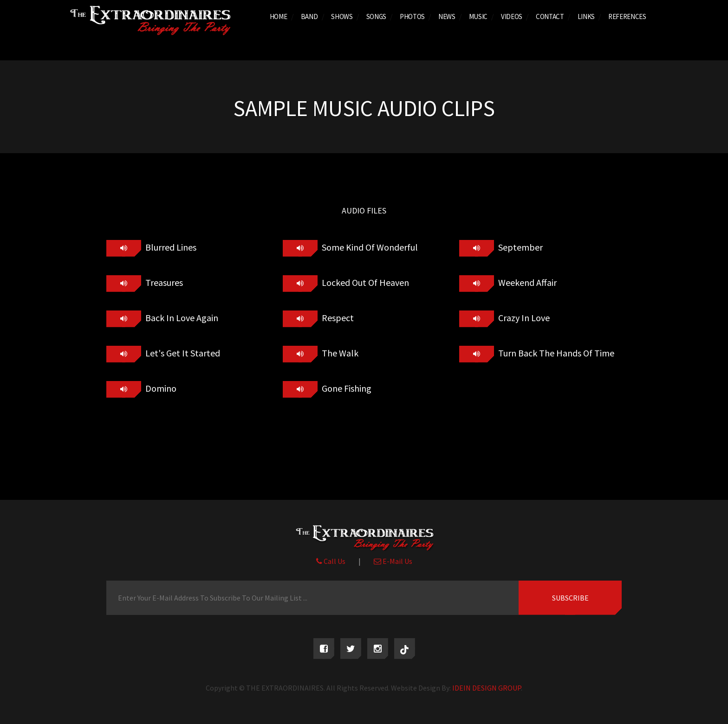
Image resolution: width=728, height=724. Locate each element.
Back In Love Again (181, 318)
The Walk (339, 353)
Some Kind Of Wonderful (369, 247)
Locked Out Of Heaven (364, 282)
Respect (337, 318)
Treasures (163, 282)
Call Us (331, 561)
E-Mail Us (393, 561)
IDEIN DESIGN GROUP (487, 688)
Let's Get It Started (182, 353)
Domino (160, 388)
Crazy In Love (523, 318)
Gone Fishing (346, 388)
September (520, 247)
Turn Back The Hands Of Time (555, 353)
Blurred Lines (170, 247)
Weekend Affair (526, 282)
